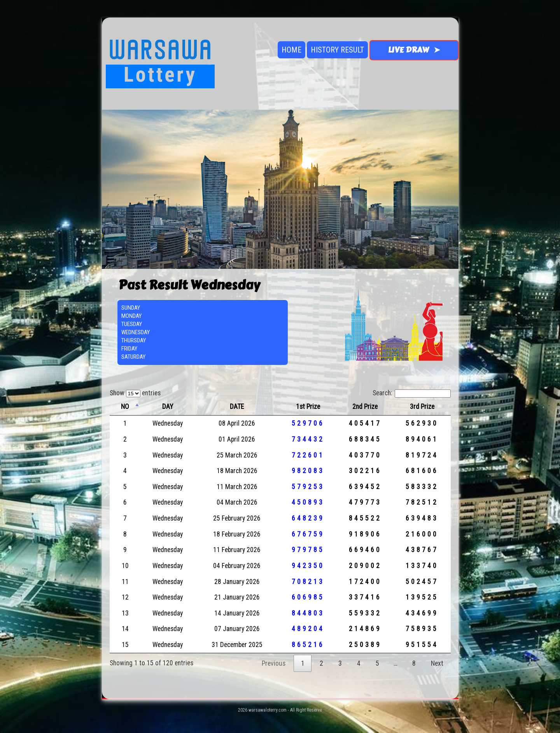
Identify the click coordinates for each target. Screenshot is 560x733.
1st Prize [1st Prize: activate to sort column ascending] (308, 407)
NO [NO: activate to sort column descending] (125, 407)
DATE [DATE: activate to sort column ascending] (237, 407)
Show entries (135, 393)
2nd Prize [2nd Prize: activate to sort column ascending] (365, 407)
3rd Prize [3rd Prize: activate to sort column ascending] (422, 407)
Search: (412, 393)
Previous (274, 663)
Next (437, 663)
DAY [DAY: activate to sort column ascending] (168, 407)
